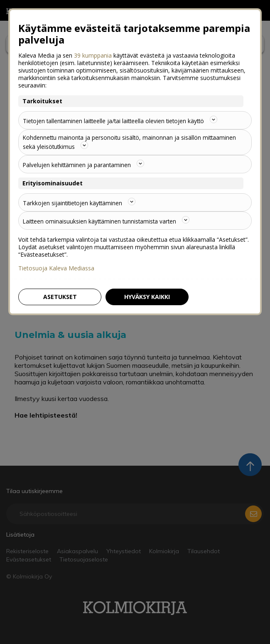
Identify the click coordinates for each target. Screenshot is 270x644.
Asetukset (60, 297)
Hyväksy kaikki (147, 297)
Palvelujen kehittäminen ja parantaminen (84, 164)
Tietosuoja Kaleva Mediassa (56, 268)
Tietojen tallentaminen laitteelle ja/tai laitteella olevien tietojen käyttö (123, 120)
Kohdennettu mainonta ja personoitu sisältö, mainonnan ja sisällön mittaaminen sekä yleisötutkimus (131, 142)
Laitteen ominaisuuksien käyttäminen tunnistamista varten (108, 221)
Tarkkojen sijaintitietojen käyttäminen (80, 202)
